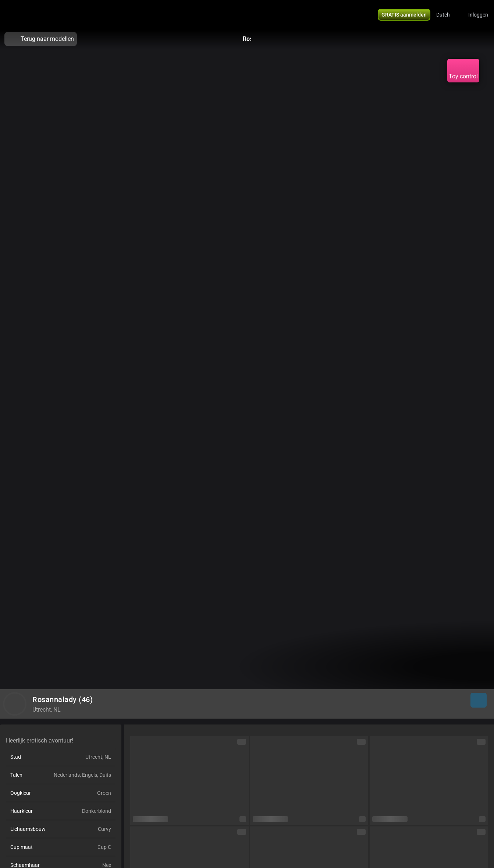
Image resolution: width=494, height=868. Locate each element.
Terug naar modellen (41, 39)
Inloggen (478, 15)
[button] (448, 15)
